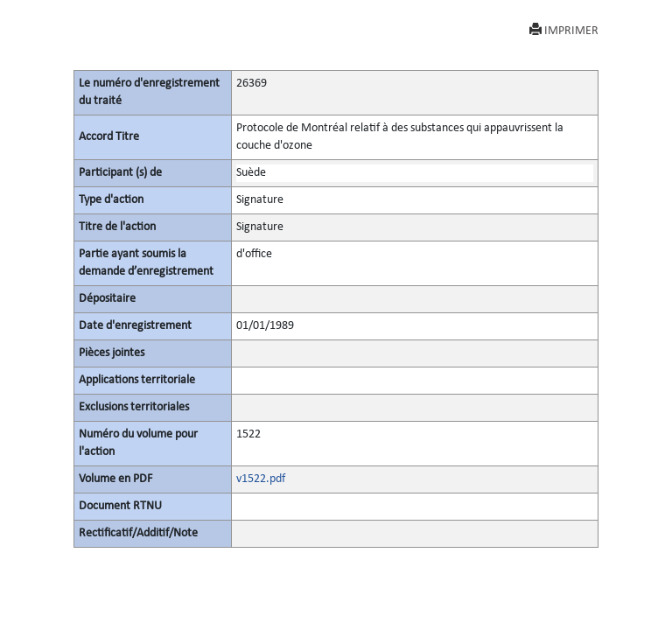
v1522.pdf (261, 479)
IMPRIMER (564, 30)
